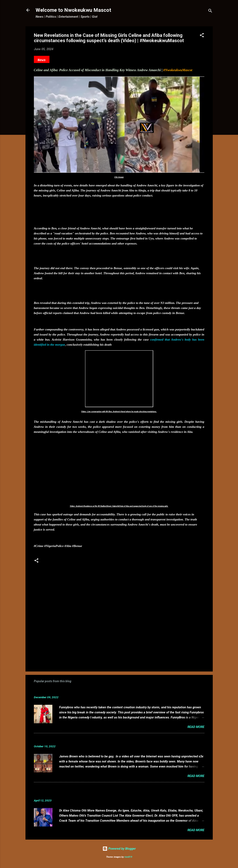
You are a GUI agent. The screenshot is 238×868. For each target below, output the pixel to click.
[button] (202, 36)
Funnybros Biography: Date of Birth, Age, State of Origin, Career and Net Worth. (103, 691)
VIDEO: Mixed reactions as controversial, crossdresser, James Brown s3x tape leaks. (107, 740)
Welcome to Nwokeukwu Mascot (73, 10)
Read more (196, 727)
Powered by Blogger (119, 849)
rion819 (128, 857)
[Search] (210, 11)
